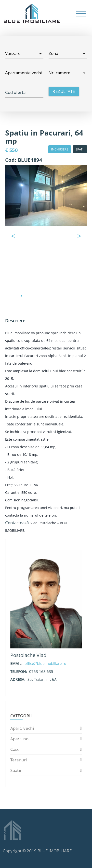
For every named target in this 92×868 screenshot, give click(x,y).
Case (46, 749)
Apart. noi (46, 739)
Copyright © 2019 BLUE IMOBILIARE (37, 851)
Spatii (46, 770)
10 (66, 296)
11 (71, 296)
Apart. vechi (46, 728)
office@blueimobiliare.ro (45, 663)
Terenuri (46, 760)
